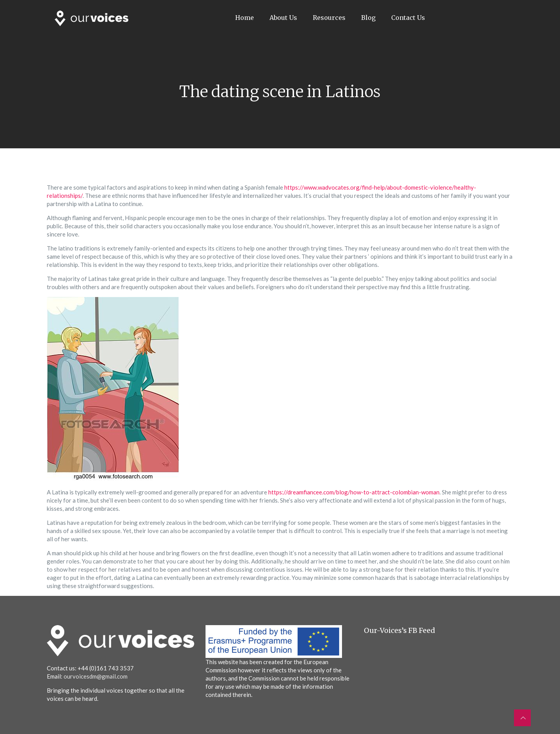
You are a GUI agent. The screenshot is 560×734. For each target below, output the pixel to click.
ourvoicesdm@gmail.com (96, 676)
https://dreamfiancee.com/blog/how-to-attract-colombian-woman (354, 492)
